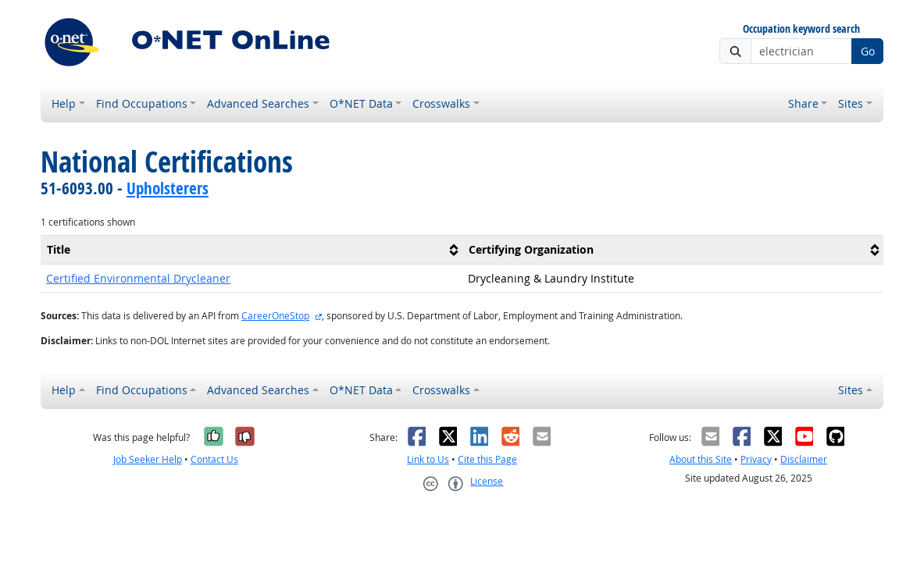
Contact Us (214, 459)
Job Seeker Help (148, 459)
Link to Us (428, 459)
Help (64, 103)
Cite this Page (487, 459)
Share (803, 103)
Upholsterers (168, 188)
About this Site (701, 459)
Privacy (756, 459)
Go (868, 51)
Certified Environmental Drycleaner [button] (138, 278)
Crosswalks (441, 103)
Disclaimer (804, 459)
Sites (851, 103)
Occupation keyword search (801, 29)
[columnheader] (252, 249)
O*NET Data (361, 103)
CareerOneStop (275, 316)
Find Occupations (142, 103)
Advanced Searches (258, 103)
